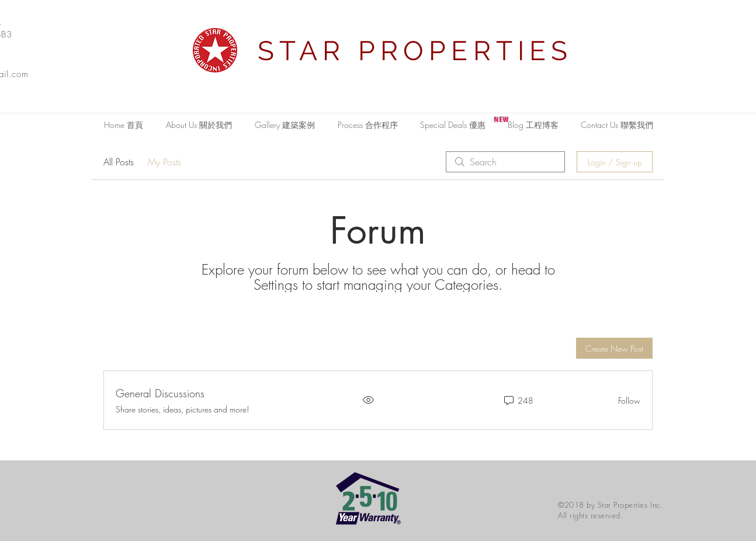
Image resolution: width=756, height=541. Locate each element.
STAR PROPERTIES (415, 51)
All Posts (119, 162)
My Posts (164, 162)
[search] (505, 162)
